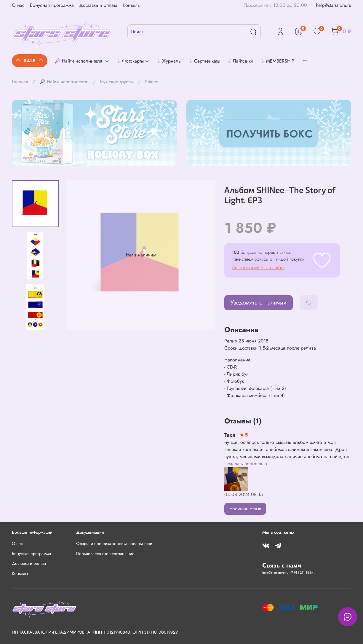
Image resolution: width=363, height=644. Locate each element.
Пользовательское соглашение (105, 554)
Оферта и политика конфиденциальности (114, 543)
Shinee (152, 82)
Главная (20, 82)
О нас (18, 5)
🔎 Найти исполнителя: (64, 82)
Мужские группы (117, 82)
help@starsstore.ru (334, 5)
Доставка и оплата (98, 5)
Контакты (132, 5)
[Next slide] (35, 322)
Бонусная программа (52, 5)
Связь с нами (282, 565)
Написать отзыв (245, 509)
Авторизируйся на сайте (258, 267)
